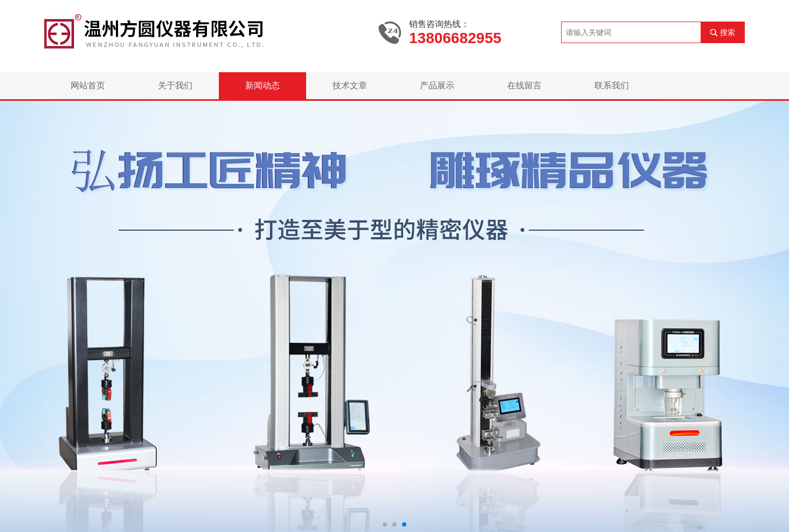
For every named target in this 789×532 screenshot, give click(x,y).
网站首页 (88, 85)
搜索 (728, 32)
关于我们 (175, 85)
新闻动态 (262, 85)
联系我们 (612, 85)
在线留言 (524, 85)
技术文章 (350, 85)
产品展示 (437, 85)
